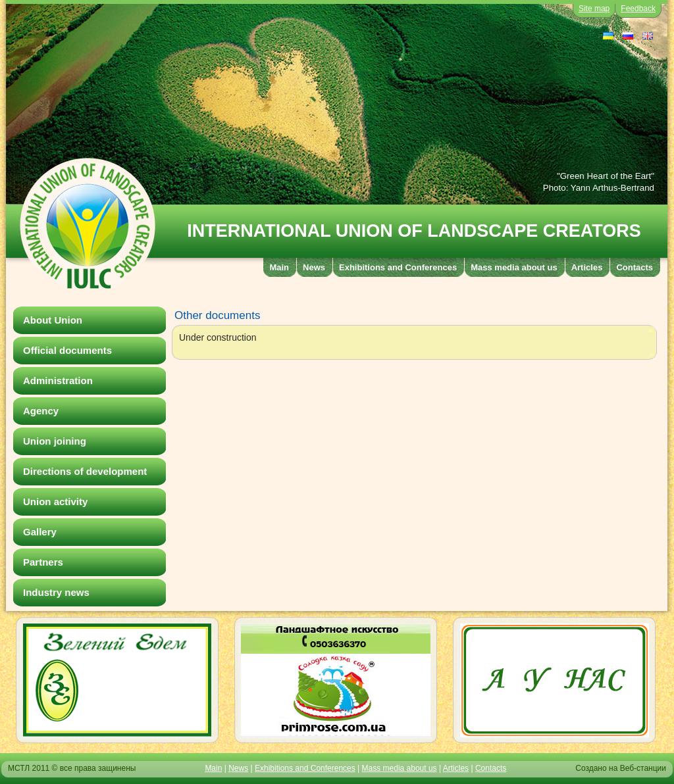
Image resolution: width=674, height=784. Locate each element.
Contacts (491, 768)
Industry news (56, 592)
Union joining (55, 441)
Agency (41, 411)
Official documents (67, 350)
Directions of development (85, 471)
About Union (53, 320)
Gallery (40, 532)
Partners (43, 562)
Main (213, 768)
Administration (58, 380)
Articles (456, 768)
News (238, 768)
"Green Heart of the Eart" (606, 176)
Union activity (55, 502)
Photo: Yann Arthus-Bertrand (599, 188)
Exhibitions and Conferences (305, 768)
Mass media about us (400, 768)
